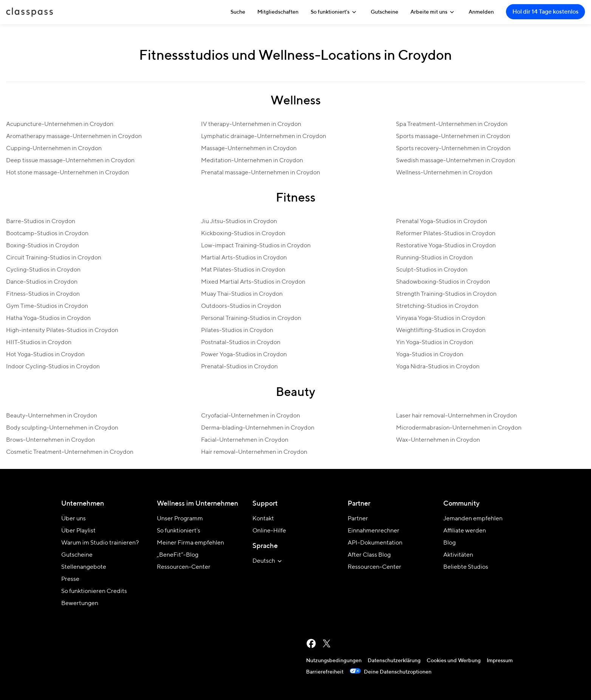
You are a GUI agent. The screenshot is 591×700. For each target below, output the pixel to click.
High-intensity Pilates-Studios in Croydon (62, 331)
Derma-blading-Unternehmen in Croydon (258, 428)
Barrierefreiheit (325, 672)
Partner (358, 519)
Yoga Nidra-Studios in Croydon (438, 367)
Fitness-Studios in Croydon (43, 294)
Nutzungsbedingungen (334, 661)
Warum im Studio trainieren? (100, 543)
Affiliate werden (465, 531)
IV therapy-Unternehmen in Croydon (251, 124)
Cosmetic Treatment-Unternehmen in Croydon (70, 452)
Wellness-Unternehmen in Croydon (444, 173)
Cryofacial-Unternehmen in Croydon (251, 416)
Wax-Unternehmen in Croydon (438, 440)
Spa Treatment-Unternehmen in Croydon (452, 124)
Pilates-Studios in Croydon (237, 331)
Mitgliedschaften (278, 12)
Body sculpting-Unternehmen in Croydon (62, 428)
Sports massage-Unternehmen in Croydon (453, 137)
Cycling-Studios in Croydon (43, 270)
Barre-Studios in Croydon (41, 222)
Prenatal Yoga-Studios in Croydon (442, 222)
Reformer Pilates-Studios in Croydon (446, 234)
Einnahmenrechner (374, 531)
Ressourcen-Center (184, 567)
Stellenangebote (84, 567)
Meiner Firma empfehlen (190, 543)
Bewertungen (80, 604)
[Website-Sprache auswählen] (268, 561)
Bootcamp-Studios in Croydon (47, 234)
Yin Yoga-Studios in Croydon (435, 343)
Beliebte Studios (466, 567)
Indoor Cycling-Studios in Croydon (53, 367)
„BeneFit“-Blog (178, 555)
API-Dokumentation (375, 543)
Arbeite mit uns (433, 12)
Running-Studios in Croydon (434, 258)
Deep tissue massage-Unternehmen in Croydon (70, 161)
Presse (70, 579)
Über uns (73, 519)
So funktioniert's (335, 12)
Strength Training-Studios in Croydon (446, 294)
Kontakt (263, 519)
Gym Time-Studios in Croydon (47, 306)
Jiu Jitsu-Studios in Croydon (239, 222)
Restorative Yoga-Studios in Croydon (446, 246)
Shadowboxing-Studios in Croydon (443, 282)
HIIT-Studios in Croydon (39, 343)
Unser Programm (180, 519)
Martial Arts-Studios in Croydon (244, 258)
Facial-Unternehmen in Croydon (245, 440)
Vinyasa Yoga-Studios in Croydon (441, 318)
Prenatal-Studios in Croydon (239, 367)
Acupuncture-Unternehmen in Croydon (60, 124)
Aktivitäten (458, 555)
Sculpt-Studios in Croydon (432, 270)
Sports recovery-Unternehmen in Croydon (453, 149)
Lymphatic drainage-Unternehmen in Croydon (264, 137)
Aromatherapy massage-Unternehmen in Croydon (74, 137)
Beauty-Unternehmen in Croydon (52, 416)
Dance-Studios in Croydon (42, 282)
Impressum (500, 661)
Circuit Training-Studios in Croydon (54, 258)
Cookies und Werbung (454, 661)
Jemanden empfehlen (473, 519)
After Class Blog (369, 555)
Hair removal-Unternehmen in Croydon (254, 452)
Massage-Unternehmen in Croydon (249, 149)
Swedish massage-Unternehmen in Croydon (456, 161)
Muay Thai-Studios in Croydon (242, 294)
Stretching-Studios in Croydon (437, 306)
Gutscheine (384, 12)
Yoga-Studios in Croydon (430, 355)
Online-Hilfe (269, 531)
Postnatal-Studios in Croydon (241, 343)
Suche (238, 12)
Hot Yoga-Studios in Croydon (45, 355)
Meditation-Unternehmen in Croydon (252, 161)
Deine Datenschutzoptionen (391, 672)
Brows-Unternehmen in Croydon (50, 440)
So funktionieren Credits (94, 591)
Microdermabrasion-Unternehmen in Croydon (459, 428)
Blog (449, 543)
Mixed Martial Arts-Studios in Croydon (253, 282)
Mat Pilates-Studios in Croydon (243, 270)
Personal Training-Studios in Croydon (251, 318)
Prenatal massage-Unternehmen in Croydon (261, 173)
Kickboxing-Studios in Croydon (243, 234)
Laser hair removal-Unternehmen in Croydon (456, 416)
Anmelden (481, 12)
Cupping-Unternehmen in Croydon (54, 149)
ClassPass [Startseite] (29, 12)
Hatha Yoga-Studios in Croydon (48, 318)
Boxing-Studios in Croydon (43, 246)
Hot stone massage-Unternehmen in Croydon (67, 173)
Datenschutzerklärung (394, 661)
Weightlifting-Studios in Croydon (441, 331)
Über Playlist (78, 531)
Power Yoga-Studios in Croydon (244, 355)
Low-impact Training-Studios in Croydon (256, 246)
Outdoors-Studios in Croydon (241, 306)
